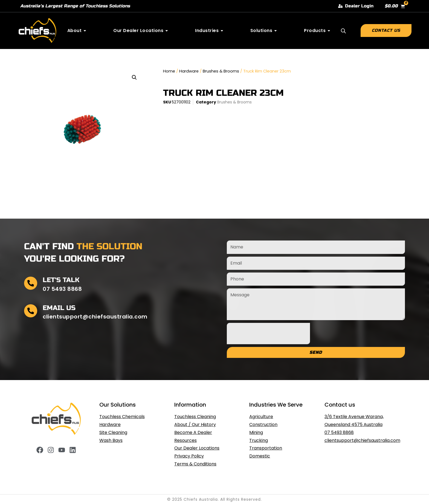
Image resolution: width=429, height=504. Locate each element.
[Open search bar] (343, 31)
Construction (263, 425)
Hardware (189, 71)
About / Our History (195, 425)
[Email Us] (31, 311)
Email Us (59, 308)
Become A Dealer (193, 432)
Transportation (266, 448)
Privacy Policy (189, 456)
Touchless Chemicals (122, 417)
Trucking (259, 440)
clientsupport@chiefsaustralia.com (362, 440)
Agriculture (261, 417)
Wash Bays (111, 440)
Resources (185, 440)
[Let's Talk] (31, 283)
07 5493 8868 (339, 432)
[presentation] (268, 334)
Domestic (260, 456)
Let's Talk (61, 280)
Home (169, 71)
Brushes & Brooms (221, 71)
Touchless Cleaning (195, 417)
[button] (134, 77)
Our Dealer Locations (197, 448)
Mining (256, 432)
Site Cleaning (113, 432)
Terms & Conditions (195, 464)
